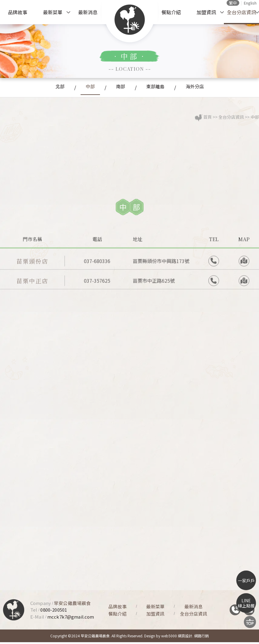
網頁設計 (185, 637)
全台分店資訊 (241, 12)
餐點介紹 (171, 12)
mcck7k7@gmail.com (71, 618)
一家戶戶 (246, 581)
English (250, 3)
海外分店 (204, 87)
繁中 (233, 3)
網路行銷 (201, 637)
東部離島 (159, 87)
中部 (85, 87)
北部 (51, 87)
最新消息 (88, 12)
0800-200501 (54, 611)
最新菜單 (53, 12)
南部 (120, 87)
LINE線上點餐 (246, 603)
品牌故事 (18, 12)
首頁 (208, 122)
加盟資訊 (206, 12)
